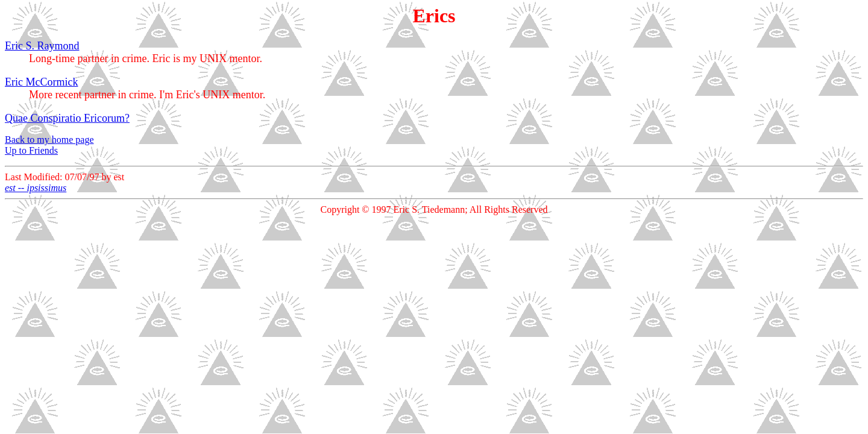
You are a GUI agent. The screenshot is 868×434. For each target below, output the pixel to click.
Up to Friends (31, 150)
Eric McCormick (41, 82)
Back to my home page (49, 140)
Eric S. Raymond (42, 46)
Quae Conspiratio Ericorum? (67, 118)
